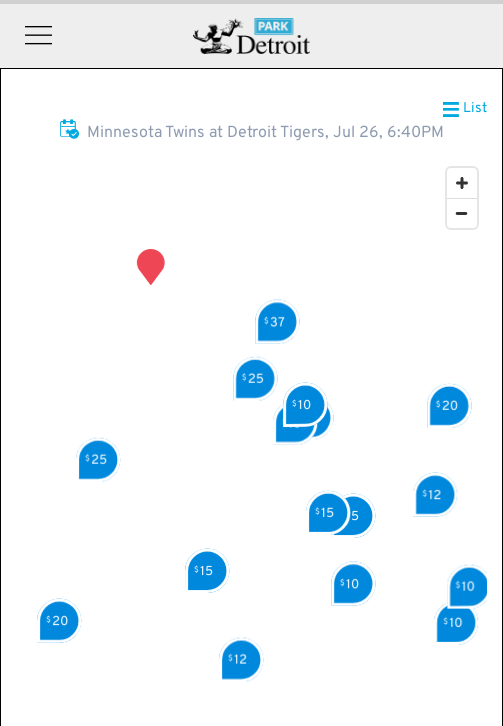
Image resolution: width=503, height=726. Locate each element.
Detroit (251, 36)
